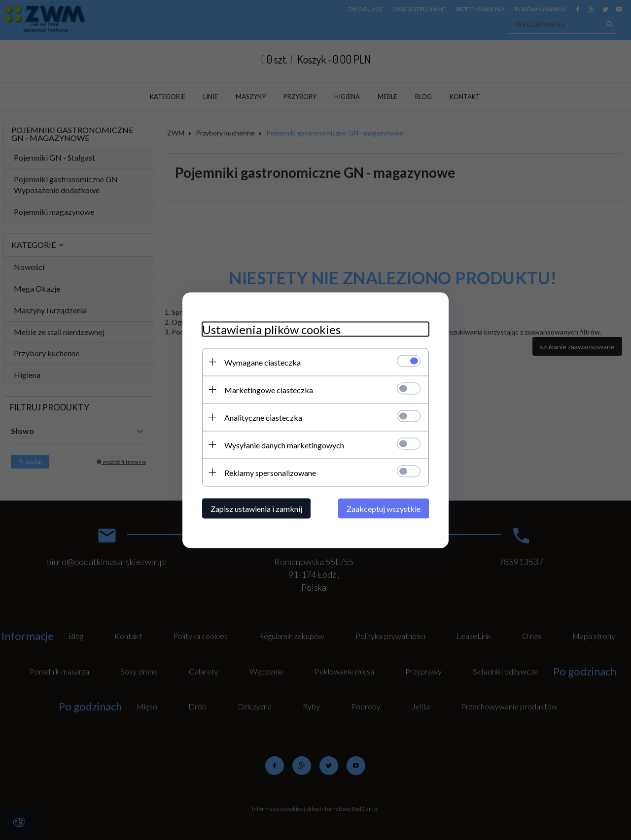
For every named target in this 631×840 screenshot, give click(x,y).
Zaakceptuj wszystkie (384, 508)
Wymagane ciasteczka (263, 362)
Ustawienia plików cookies (271, 329)
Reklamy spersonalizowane (270, 472)
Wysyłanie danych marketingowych (284, 445)
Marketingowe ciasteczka (269, 389)
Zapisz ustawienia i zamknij (256, 508)
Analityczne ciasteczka (263, 417)
